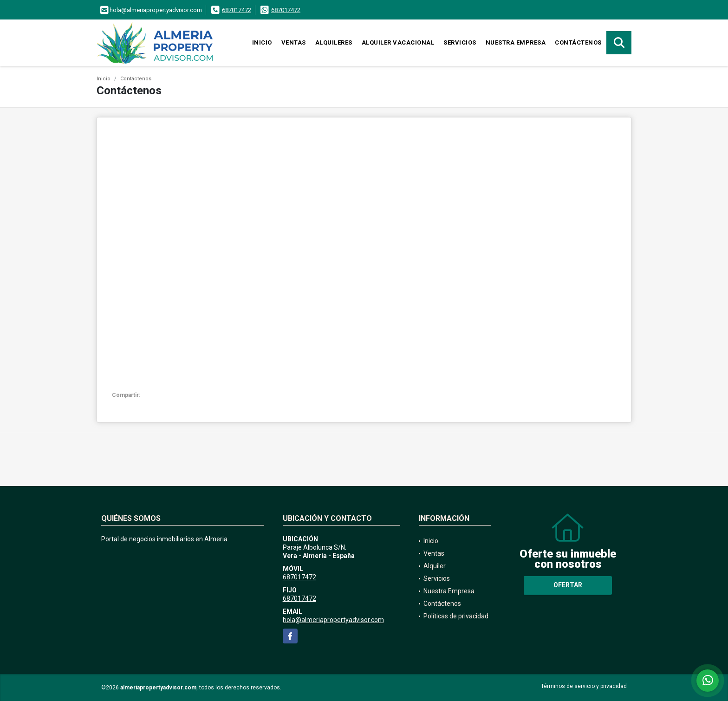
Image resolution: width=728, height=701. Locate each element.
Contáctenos (578, 42)
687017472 (237, 10)
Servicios (460, 42)
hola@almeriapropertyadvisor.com (333, 620)
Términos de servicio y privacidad (584, 686)
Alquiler (435, 566)
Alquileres (334, 42)
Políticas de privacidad (456, 616)
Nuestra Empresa (516, 42)
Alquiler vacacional (398, 42)
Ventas (294, 42)
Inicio (262, 42)
